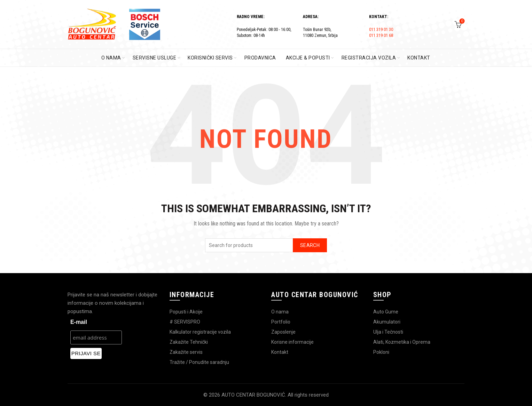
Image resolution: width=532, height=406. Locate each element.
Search (310, 245)
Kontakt (280, 352)
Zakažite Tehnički (189, 342)
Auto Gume (386, 312)
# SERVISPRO (185, 322)
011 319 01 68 (381, 35)
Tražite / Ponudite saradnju (199, 362)
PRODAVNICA (260, 58)
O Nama (111, 58)
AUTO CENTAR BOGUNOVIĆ (253, 395)
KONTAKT (419, 58)
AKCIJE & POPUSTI (308, 58)
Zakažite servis (186, 352)
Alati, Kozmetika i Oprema (402, 342)
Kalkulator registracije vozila (200, 332)
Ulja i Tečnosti (388, 332)
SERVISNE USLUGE (155, 58)
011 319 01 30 (381, 30)
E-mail (79, 322)
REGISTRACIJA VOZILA (369, 58)
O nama (280, 312)
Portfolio (281, 322)
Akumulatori (387, 322)
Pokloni (381, 352)
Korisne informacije (292, 342)
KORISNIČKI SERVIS (210, 58)
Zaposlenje (283, 332)
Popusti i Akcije (186, 312)
